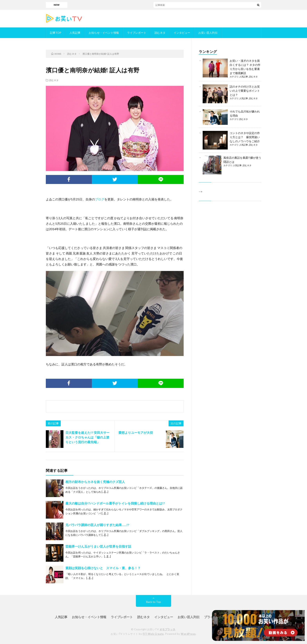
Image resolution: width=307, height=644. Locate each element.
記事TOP (56, 33)
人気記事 (75, 33)
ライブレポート (137, 33)
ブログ (100, 199)
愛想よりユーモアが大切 (136, 433)
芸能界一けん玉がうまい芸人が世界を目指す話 (98, 546)
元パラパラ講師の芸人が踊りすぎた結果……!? (97, 525)
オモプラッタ (167, 629)
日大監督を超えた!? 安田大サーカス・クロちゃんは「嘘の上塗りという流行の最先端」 (87, 437)
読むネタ (160, 33)
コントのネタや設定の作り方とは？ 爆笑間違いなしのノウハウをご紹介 (245, 137)
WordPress (188, 634)
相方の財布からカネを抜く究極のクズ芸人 (95, 482)
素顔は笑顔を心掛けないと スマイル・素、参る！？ (103, 568)
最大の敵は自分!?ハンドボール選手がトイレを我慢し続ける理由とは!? (115, 503)
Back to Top (154, 602)
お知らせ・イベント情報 (104, 33)
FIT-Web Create (153, 634)
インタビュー (182, 33)
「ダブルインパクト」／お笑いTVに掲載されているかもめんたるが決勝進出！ (180, 5)
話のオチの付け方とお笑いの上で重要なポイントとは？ (245, 91)
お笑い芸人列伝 (208, 33)
